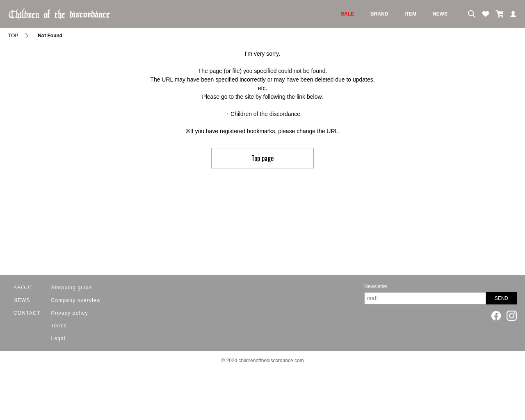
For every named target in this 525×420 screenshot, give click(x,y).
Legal (58, 338)
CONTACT (27, 313)
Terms (59, 326)
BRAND (379, 14)
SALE (347, 14)
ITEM (410, 14)
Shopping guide (72, 288)
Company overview (76, 300)
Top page (262, 158)
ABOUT (23, 288)
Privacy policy (70, 313)
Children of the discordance (265, 114)
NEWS (440, 14)
